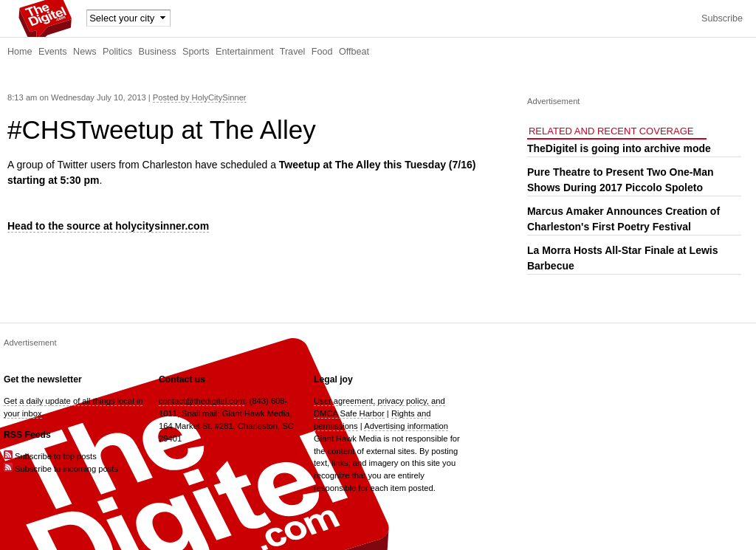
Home (20, 52)
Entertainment (244, 52)
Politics (117, 52)
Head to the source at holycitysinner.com (108, 226)
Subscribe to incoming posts (61, 469)
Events (53, 52)
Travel (293, 52)
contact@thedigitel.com (202, 401)
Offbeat (354, 52)
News (85, 52)
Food (322, 52)
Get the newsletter (43, 379)
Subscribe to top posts (50, 456)
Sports (196, 52)
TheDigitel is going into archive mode (619, 148)
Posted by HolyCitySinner (200, 97)
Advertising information (406, 426)
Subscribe (722, 18)
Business (158, 52)
